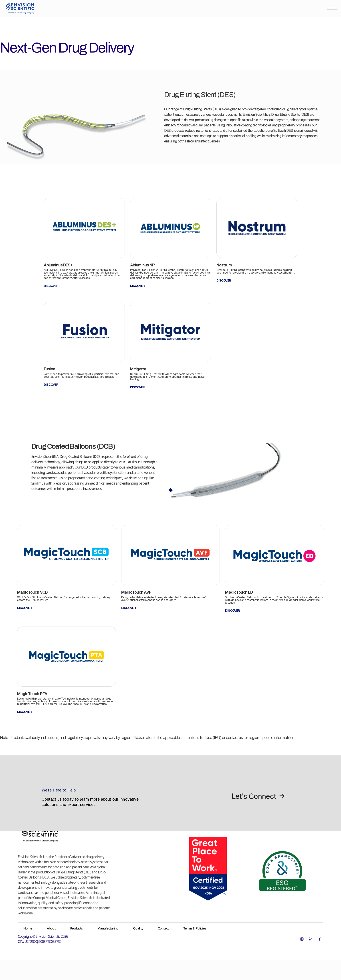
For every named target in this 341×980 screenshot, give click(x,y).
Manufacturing (108, 922)
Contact (163, 922)
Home (28, 922)
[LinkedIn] (311, 933)
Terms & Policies (195, 922)
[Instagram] (302, 933)
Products (76, 922)
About (51, 922)
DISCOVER (51, 286)
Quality (138, 922)
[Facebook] (320, 933)
